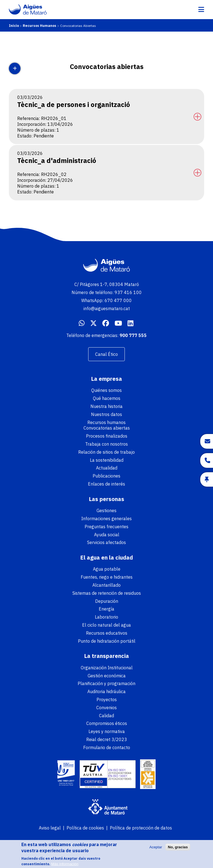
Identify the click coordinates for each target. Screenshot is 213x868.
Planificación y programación (106, 683)
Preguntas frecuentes (106, 527)
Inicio (14, 26)
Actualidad (107, 468)
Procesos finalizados (107, 436)
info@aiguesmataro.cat (107, 308)
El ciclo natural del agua (106, 625)
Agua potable (107, 569)
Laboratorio (106, 617)
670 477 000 (118, 300)
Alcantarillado (106, 585)
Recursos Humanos (40, 26)
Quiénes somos (106, 390)
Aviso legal (50, 828)
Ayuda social (107, 535)
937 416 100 (128, 292)
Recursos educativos (107, 633)
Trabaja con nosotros (106, 444)
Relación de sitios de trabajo (106, 452)
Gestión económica (107, 676)
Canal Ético (106, 354)
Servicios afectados (106, 542)
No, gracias (178, 849)
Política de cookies (85, 828)
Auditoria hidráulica (106, 691)
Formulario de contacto (107, 747)
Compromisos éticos (107, 723)
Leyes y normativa (107, 731)
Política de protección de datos (141, 828)
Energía (106, 609)
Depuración (107, 601)
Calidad (106, 716)
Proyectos (107, 699)
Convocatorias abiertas (107, 428)
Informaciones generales (106, 519)
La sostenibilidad (107, 460)
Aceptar (156, 849)
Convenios (106, 708)
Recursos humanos (106, 422)
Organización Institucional (107, 668)
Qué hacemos (107, 398)
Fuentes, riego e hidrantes (107, 577)
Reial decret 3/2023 (107, 739)
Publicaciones (106, 476)
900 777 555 (133, 335)
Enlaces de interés (106, 484)
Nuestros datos (106, 414)
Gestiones (106, 510)
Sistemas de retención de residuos (107, 593)
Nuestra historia (106, 406)
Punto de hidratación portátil (107, 641)
